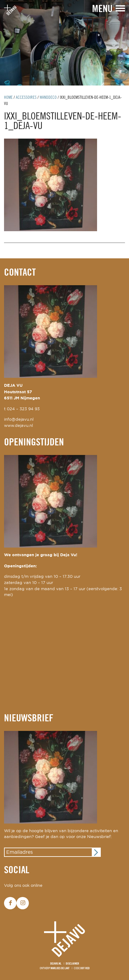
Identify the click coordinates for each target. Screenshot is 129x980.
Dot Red (85, 968)
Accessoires (26, 98)
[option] (64, 43)
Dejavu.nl (56, 964)
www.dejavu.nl (18, 426)
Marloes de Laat (60, 968)
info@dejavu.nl (19, 420)
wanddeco (48, 98)
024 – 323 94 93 (23, 409)
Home (8, 98)
